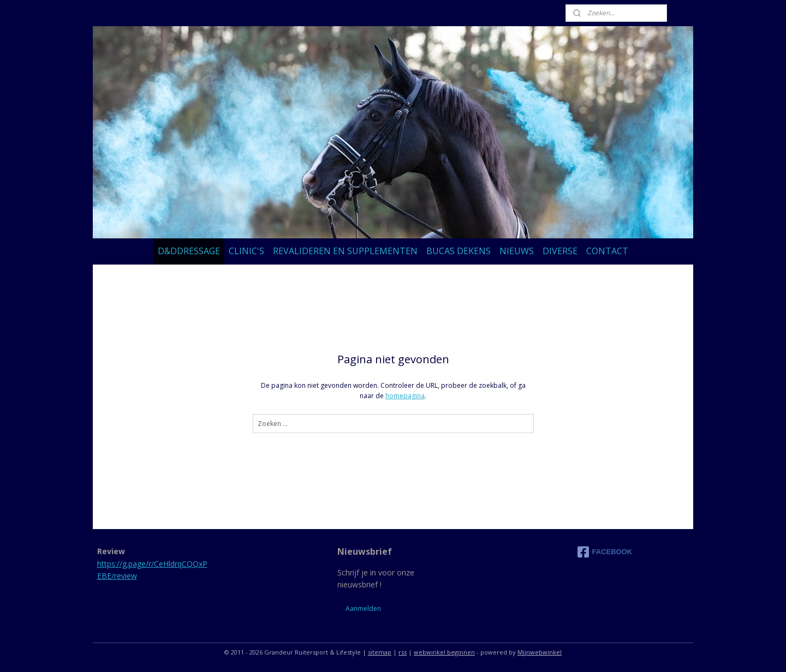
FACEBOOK (605, 552)
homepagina (405, 396)
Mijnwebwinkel (540, 652)
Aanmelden (363, 608)
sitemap (380, 652)
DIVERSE (560, 251)
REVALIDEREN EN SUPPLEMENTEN (345, 251)
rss (403, 652)
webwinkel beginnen (444, 652)
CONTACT (607, 251)
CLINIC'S (246, 251)
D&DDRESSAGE (189, 251)
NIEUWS (517, 251)
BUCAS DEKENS (458, 251)
